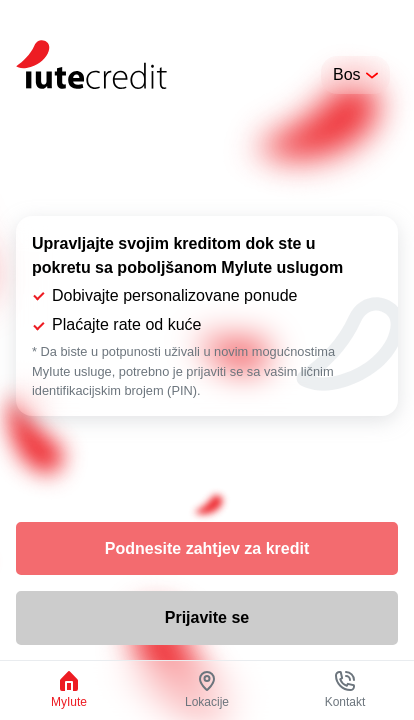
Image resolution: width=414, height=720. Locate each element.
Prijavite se (207, 617)
